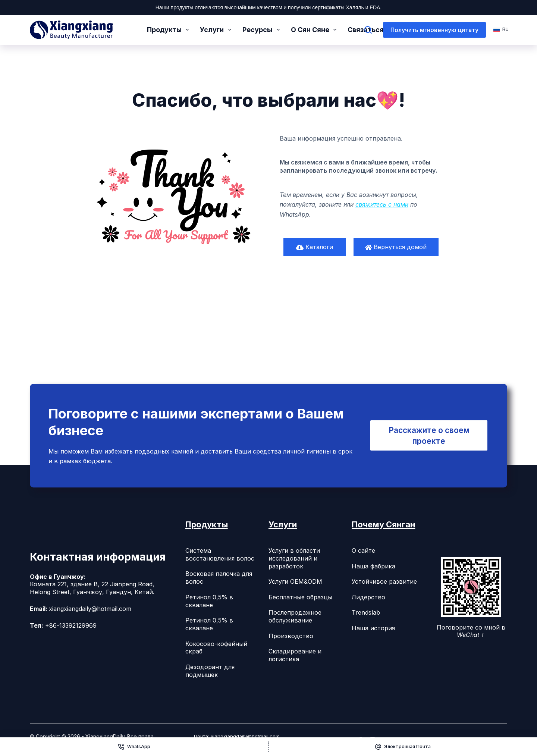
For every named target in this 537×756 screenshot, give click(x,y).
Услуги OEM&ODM (295, 581)
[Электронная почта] (403, 747)
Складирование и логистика (295, 655)
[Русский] (500, 30)
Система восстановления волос (220, 554)
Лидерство (368, 597)
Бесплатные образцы (300, 597)
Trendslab (366, 612)
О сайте (363, 550)
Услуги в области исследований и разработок (294, 558)
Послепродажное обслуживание (295, 616)
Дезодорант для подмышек (210, 671)
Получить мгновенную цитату (434, 30)
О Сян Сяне (315, 30)
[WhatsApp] (134, 747)
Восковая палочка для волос (219, 578)
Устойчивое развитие (384, 581)
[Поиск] (368, 30)
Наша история (373, 628)
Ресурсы (263, 30)
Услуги (217, 30)
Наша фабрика (373, 566)
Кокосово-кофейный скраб (216, 648)
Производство (291, 636)
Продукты (169, 30)
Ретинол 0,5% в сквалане (209, 601)
